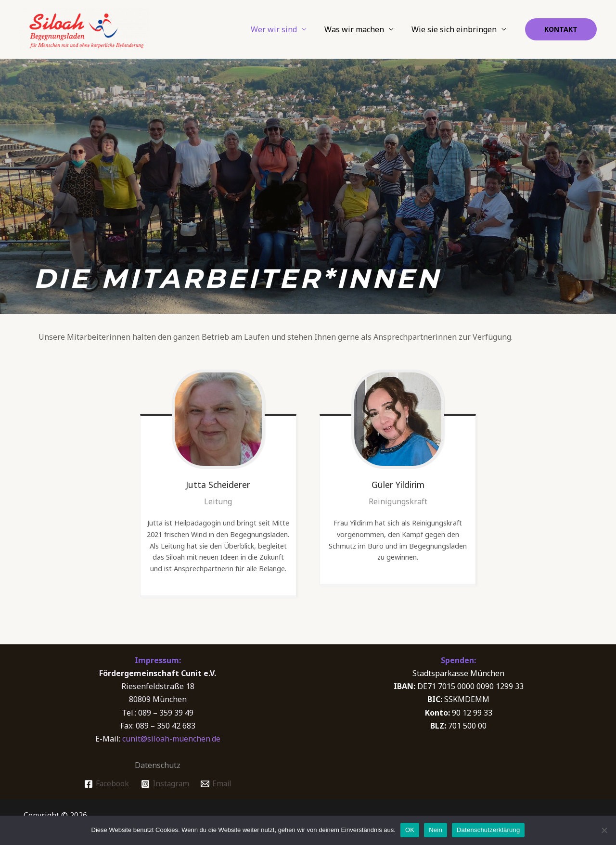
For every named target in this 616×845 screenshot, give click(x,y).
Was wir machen (358, 29)
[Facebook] (105, 784)
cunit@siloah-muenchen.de (171, 739)
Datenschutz (158, 765)
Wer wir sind (280, 29)
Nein (436, 830)
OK (410, 830)
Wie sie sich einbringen (456, 29)
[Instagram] (164, 784)
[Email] (217, 784)
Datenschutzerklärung (488, 830)
